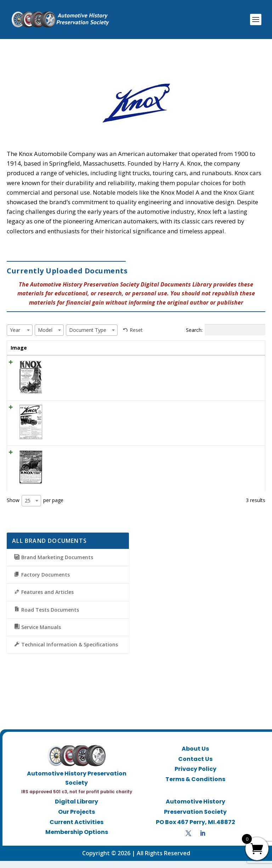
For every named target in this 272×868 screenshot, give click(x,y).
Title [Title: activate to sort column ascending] (49, 348)
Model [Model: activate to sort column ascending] (164, 348)
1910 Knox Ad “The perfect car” (78, 415)
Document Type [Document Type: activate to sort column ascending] (198, 351)
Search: (226, 330)
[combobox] (20, 330)
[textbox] (17, 330)
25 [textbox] (28, 508)
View (248, 371)
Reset (136, 330)
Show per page (35, 508)
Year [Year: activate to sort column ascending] (138, 348)
